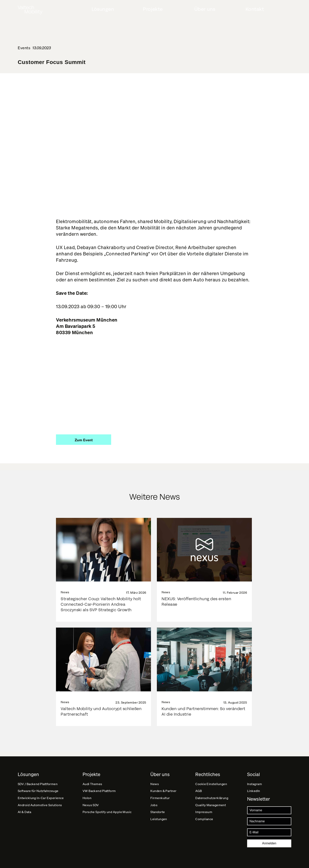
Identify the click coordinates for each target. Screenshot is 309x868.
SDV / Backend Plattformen (38, 779)
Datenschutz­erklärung (212, 798)
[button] (84, 440)
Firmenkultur (160, 798)
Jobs (154, 807)
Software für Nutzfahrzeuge (38, 789)
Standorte (158, 816)
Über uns (205, 9)
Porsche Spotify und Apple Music (107, 816)
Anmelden (269, 843)
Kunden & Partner (164, 789)
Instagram (255, 779)
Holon (87, 798)
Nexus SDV (91, 807)
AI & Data (25, 816)
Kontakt (255, 9)
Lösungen (103, 9)
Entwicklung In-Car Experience (41, 798)
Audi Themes (93, 779)
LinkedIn (254, 789)
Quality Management (211, 807)
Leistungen (159, 826)
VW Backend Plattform (99, 789)
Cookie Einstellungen (212, 779)
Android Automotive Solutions (40, 807)
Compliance (204, 826)
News (155, 779)
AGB (199, 789)
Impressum (204, 816)
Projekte (153, 9)
